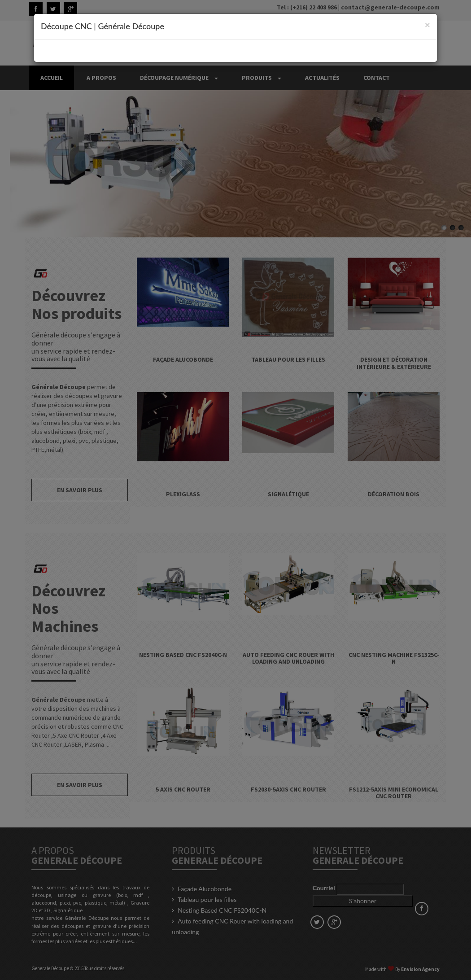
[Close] (427, 24)
